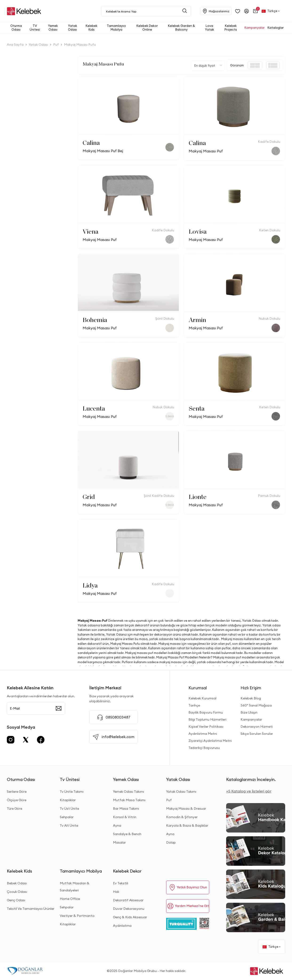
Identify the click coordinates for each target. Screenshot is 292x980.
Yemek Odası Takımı (128, 792)
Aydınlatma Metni (203, 734)
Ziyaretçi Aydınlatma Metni (210, 741)
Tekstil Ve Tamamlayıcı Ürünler (31, 909)
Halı (116, 892)
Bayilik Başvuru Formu (206, 712)
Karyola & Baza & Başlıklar (187, 825)
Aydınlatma (122, 926)
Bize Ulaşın (249, 712)
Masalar (119, 842)
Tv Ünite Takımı (72, 792)
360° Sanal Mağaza (256, 705)
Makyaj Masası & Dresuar (186, 808)
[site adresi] (25, 11)
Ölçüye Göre (17, 800)
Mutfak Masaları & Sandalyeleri (75, 887)
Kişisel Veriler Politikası (206, 727)
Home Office (70, 899)
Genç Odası (16, 900)
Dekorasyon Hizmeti (257, 727)
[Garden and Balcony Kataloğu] (256, 917)
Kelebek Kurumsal (202, 698)
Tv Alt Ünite (69, 825)
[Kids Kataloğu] (256, 884)
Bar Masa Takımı (126, 808)
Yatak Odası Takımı (181, 792)
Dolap (171, 842)
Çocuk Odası (17, 892)
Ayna (117, 825)
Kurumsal (198, 688)
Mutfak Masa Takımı (129, 800)
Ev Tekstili (121, 883)
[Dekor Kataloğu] (256, 851)
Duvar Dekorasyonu (129, 909)
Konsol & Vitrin (125, 817)
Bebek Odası (17, 883)
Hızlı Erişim (251, 688)
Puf (169, 800)
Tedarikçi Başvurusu (204, 748)
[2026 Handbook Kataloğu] (256, 818)
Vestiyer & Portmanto (77, 916)
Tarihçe (194, 705)
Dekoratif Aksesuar (128, 900)
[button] (256, 11)
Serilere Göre (17, 792)
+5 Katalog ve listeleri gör (249, 791)
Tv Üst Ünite (69, 808)
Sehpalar (67, 817)
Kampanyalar (251, 719)
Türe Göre (14, 808)
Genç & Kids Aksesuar (130, 917)
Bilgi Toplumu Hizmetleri (207, 719)
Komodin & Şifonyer (182, 817)
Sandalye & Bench (127, 834)
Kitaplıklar (68, 800)
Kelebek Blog (251, 698)
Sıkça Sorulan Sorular (257, 734)
